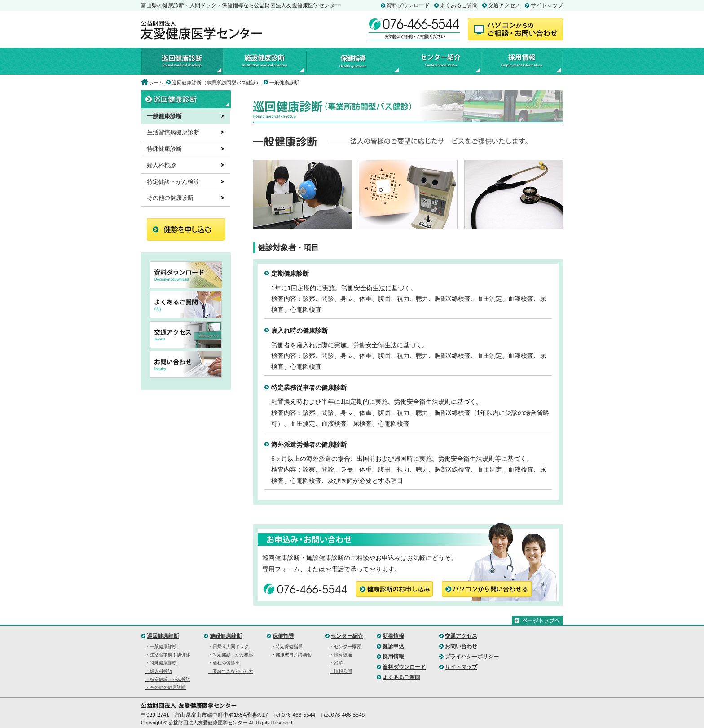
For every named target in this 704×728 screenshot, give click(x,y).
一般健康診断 (164, 116)
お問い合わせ (461, 646)
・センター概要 (345, 646)
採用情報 (522, 61)
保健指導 (352, 61)
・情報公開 (341, 671)
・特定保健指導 (287, 646)
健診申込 (393, 646)
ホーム (156, 83)
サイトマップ (547, 5)
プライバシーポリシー (472, 657)
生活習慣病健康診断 (173, 132)
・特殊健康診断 (161, 663)
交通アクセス (504, 5)
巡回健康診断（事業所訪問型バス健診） (216, 83)
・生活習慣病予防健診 (168, 655)
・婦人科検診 (159, 671)
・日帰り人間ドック (229, 646)
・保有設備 (341, 655)
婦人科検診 (161, 165)
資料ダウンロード (408, 5)
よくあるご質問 (459, 5)
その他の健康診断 (170, 198)
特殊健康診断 (164, 149)
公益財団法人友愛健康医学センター (202, 30)
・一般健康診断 (161, 646)
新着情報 (393, 636)
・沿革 (336, 663)
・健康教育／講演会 (291, 655)
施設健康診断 (264, 61)
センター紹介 (440, 61)
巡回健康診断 (182, 61)
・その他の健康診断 (166, 687)
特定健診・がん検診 (173, 182)
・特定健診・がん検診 (168, 679)
